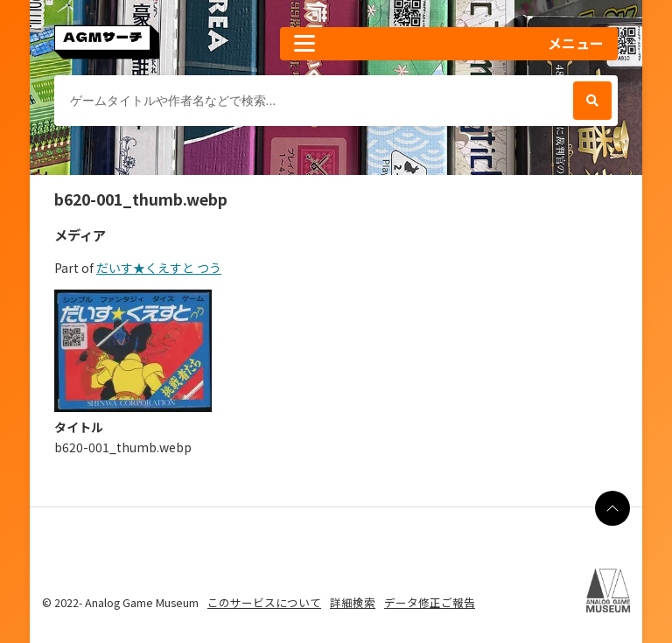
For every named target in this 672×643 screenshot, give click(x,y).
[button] (449, 44)
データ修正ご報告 (430, 602)
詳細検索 (353, 602)
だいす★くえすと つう (159, 268)
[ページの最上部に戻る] (612, 508)
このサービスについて (264, 602)
